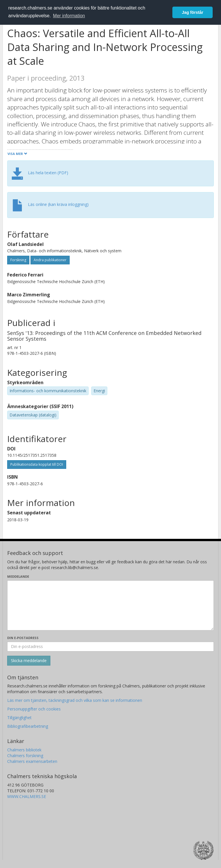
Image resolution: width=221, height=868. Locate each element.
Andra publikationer (50, 260)
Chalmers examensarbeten (32, 761)
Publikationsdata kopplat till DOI (37, 464)
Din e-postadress (23, 638)
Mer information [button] (69, 16)
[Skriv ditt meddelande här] (110, 605)
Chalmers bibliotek (24, 750)
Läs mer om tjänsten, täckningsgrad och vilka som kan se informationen (75, 700)
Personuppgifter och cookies (34, 709)
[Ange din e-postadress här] (110, 647)
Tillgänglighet (19, 718)
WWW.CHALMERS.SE (27, 796)
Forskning (18, 260)
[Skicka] (29, 661)
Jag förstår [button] (193, 12)
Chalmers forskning (25, 756)
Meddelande (18, 576)
